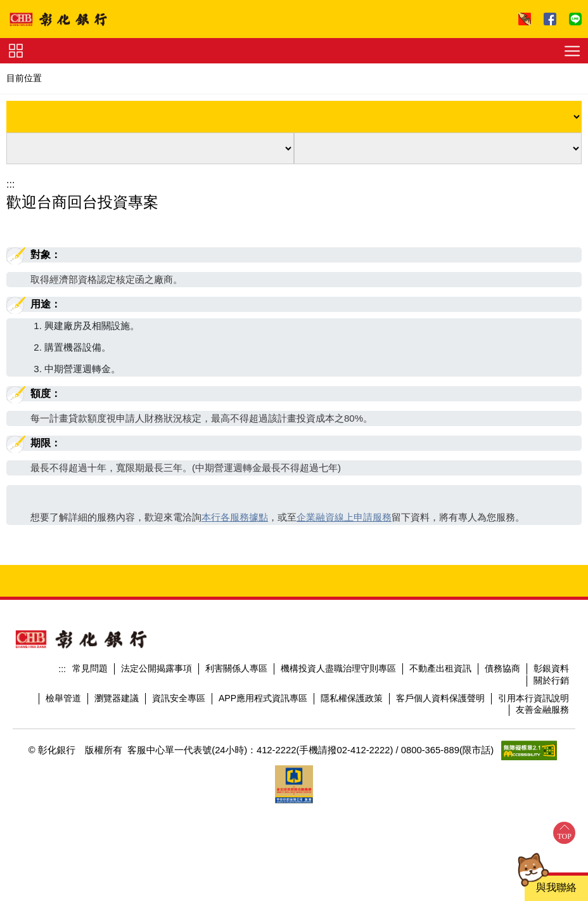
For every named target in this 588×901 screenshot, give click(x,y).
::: (10, 184)
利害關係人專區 (236, 668)
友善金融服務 (542, 710)
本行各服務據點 (235, 517)
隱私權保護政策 (352, 698)
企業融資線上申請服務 (344, 517)
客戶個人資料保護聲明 (440, 698)
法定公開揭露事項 (157, 668)
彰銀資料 (551, 668)
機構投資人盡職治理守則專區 (338, 668)
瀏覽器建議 (117, 698)
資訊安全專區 (179, 698)
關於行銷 (551, 680)
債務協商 (502, 668)
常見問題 (90, 668)
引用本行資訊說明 (534, 698)
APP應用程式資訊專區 (263, 698)
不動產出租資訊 (440, 668)
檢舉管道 (63, 698)
